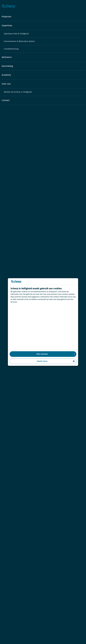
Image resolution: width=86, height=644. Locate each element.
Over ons (6, 84)
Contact (6, 100)
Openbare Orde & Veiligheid (16, 34)
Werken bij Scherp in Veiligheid (18, 92)
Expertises (7, 25)
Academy (6, 75)
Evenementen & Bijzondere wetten (19, 41)
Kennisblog (7, 66)
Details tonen (56, 361)
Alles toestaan (56, 354)
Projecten (7, 17)
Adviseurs (7, 57)
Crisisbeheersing (11, 49)
